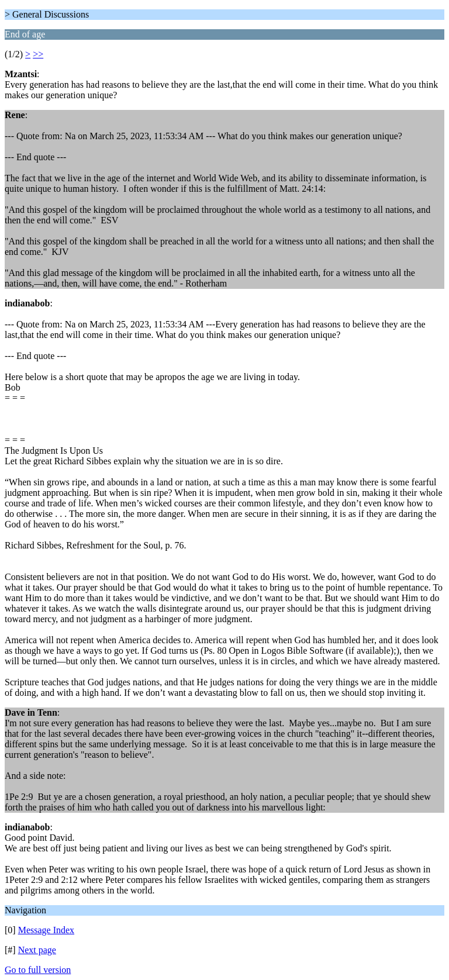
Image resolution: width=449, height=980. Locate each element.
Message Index (46, 930)
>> (38, 54)
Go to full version (38, 970)
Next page (37, 950)
